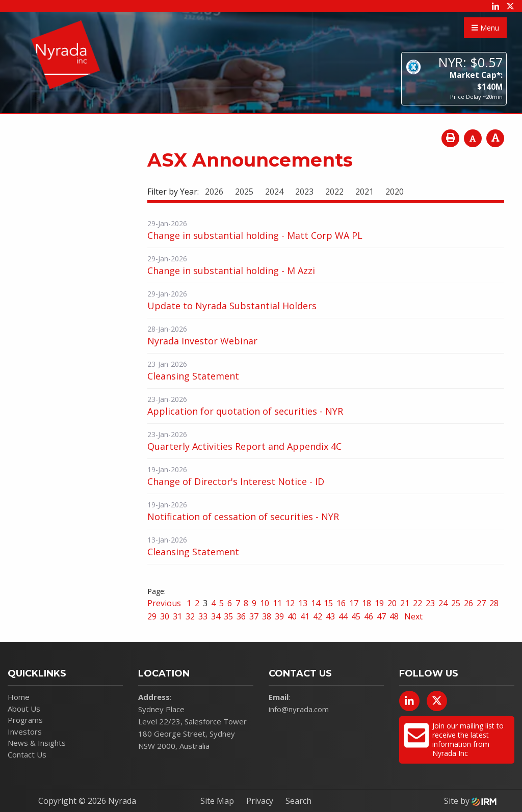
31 (177, 616)
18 (367, 603)
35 (228, 616)
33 (203, 616)
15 (328, 603)
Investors (25, 732)
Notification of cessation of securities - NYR (243, 517)
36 (241, 616)
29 (152, 616)
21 (405, 603)
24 (443, 603)
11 (277, 603)
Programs (25, 720)
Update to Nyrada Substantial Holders (232, 306)
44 (343, 616)
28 (494, 603)
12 (290, 603)
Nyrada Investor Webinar (202, 341)
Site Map (217, 801)
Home (19, 697)
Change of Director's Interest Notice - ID (236, 481)
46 (369, 616)
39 (279, 616)
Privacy (260, 801)
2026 (214, 192)
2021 (364, 192)
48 (394, 616)
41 (305, 616)
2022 (334, 192)
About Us (24, 709)
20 (392, 603)
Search (298, 801)
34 (216, 616)
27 (481, 603)
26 (468, 603)
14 (316, 603)
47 (381, 616)
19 (379, 603)
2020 (395, 192)
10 (265, 603)
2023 (304, 192)
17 (354, 603)
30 (165, 616)
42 (318, 616)
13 (303, 603)
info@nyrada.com (299, 709)
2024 (274, 192)
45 (356, 616)
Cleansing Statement (193, 376)
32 (190, 616)
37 (254, 616)
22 (417, 603)
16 (341, 603)
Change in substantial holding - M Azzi (231, 270)
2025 (244, 192)
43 (330, 616)
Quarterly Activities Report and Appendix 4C (244, 446)
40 (292, 616)
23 (430, 603)
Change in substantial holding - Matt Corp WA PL (255, 235)
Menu (485, 28)
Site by (470, 801)
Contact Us (27, 754)
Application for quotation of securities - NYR (245, 411)
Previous (165, 603)
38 (267, 616)
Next (412, 616)
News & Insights (37, 743)
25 (456, 603)
